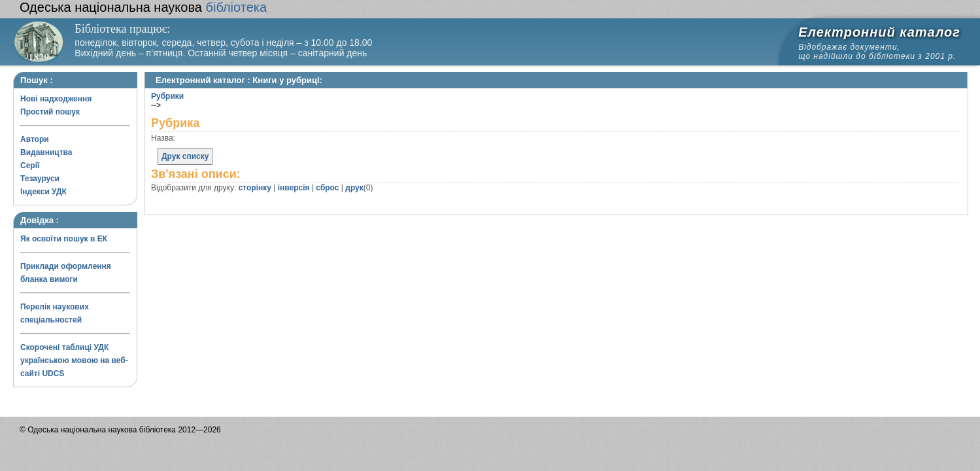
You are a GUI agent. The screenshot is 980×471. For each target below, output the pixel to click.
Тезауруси (40, 179)
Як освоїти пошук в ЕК (64, 239)
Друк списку (185, 156)
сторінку (255, 188)
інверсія (294, 188)
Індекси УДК (43, 192)
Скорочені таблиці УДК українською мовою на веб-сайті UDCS (74, 360)
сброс (327, 188)
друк (354, 188)
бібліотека (143, 7)
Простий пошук (50, 112)
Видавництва (46, 152)
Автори (35, 139)
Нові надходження (56, 99)
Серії (30, 166)
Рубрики (167, 96)
